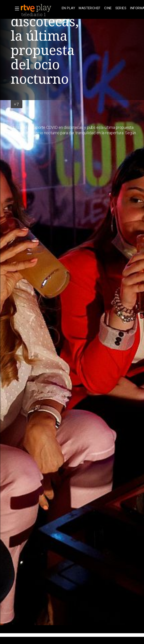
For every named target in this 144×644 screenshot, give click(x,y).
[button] (16, 9)
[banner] (40, 8)
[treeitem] (68, 8)
